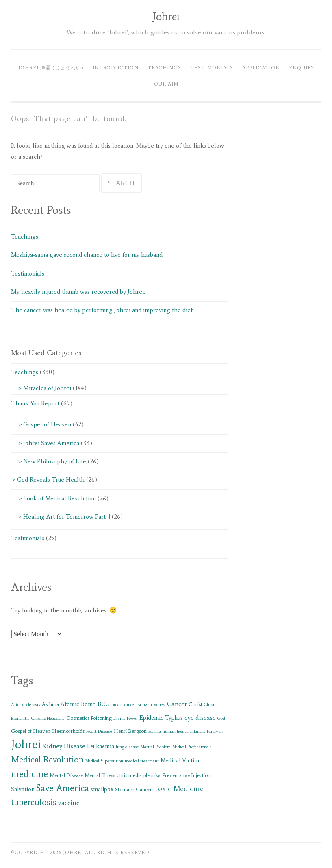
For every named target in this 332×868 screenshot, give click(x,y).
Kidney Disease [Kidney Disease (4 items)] (64, 746)
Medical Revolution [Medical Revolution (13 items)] (47, 759)
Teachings (164, 68)
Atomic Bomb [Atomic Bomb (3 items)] (78, 704)
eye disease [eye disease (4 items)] (200, 718)
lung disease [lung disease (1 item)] (127, 747)
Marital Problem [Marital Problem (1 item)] (156, 747)
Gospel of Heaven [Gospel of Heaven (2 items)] (31, 731)
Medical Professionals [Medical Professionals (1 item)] (192, 747)
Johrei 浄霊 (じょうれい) (51, 68)
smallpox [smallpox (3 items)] (102, 789)
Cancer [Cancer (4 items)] (177, 704)
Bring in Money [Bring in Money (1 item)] (151, 705)
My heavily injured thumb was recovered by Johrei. (78, 292)
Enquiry (302, 68)
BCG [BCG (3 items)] (104, 704)
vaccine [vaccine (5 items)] (69, 803)
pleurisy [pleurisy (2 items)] (152, 775)
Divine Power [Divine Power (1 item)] (126, 718)
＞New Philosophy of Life (49, 461)
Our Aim (166, 84)
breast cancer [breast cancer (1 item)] (124, 705)
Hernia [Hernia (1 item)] (155, 731)
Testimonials (212, 68)
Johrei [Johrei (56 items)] (26, 744)
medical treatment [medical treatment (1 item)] (142, 761)
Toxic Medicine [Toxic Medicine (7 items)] (179, 789)
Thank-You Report (35, 403)
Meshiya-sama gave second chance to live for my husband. (87, 255)
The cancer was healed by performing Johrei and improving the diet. (105, 310)
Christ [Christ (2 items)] (195, 704)
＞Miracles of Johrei (41, 388)
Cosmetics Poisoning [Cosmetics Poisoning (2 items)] (89, 718)
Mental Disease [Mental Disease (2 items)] (66, 775)
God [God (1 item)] (221, 718)
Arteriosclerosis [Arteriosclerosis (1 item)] (26, 705)
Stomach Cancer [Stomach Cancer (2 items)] (133, 789)
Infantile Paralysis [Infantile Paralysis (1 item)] (207, 731)
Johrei (166, 16)
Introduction (116, 68)
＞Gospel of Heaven (41, 424)
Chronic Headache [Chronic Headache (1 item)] (48, 718)
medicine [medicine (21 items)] (29, 774)
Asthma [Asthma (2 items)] (50, 704)
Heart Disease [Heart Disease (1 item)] (99, 731)
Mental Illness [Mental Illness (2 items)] (100, 775)
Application (261, 68)
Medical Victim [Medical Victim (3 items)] (180, 760)
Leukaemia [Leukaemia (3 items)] (101, 746)
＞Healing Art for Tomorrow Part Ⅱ (61, 517)
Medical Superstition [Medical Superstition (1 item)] (104, 761)
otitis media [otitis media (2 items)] (129, 775)
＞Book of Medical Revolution (53, 498)
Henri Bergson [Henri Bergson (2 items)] (130, 731)
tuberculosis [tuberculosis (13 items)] (34, 802)
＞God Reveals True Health (48, 480)
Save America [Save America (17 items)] (63, 788)
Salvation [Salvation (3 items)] (23, 789)
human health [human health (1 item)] (176, 731)
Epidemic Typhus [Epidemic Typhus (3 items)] (161, 718)
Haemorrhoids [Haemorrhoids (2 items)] (68, 731)
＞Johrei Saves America (45, 443)
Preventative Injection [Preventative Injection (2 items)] (186, 775)
